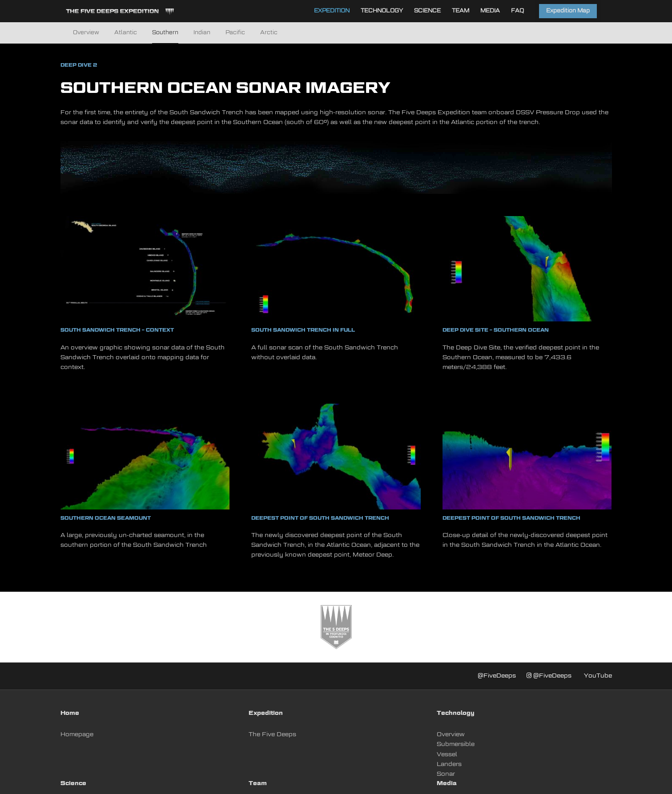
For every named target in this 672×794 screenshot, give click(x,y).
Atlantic (126, 33)
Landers (449, 764)
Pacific (235, 33)
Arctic (269, 33)
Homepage (77, 735)
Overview (86, 33)
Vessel (447, 755)
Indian (202, 33)
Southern (165, 33)
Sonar (446, 774)
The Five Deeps (272, 735)
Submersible (456, 744)
